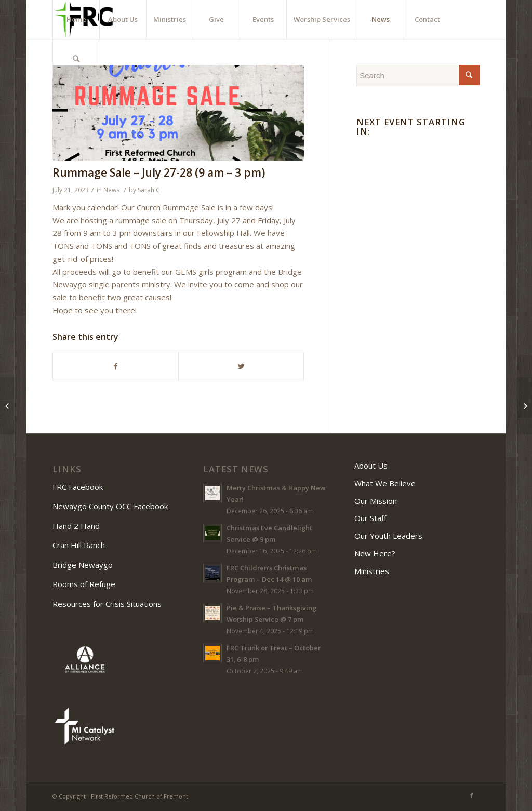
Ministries (372, 571)
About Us (371, 466)
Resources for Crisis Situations (107, 604)
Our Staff (370, 518)
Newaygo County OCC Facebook (111, 506)
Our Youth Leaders (388, 536)
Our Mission (376, 501)
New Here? (375, 553)
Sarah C (149, 190)
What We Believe (385, 483)
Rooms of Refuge (84, 584)
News (111, 190)
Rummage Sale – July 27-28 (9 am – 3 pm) (159, 172)
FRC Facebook (79, 487)
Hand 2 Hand (76, 526)
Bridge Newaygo (83, 565)
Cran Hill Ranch (79, 545)
